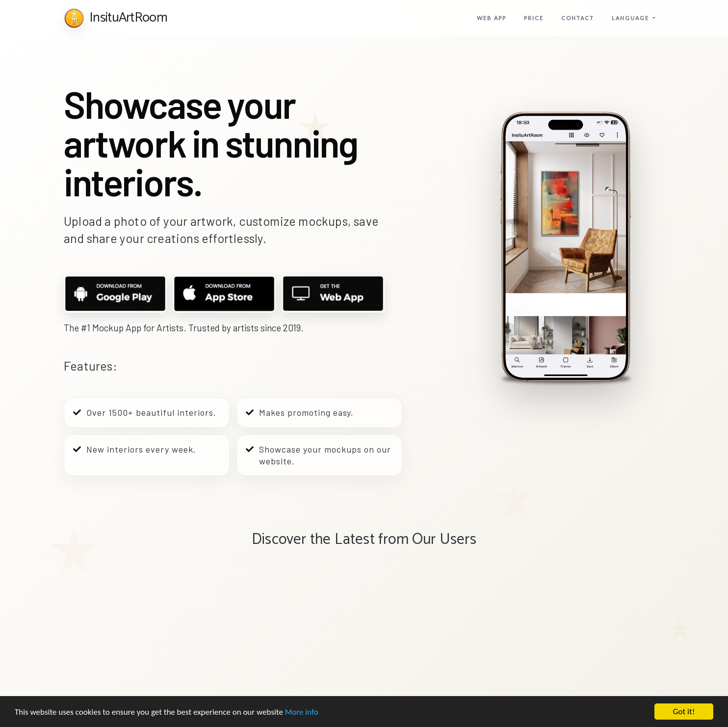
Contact (578, 18)
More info (302, 713)
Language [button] (631, 18)
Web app (492, 18)
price (534, 18)
